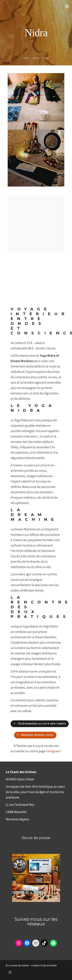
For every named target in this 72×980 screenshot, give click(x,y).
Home (26, 58)
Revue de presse (36, 838)
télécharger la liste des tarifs (42, 724)
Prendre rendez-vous (37, 735)
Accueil (36, 58)
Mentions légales (17, 819)
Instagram (53, 751)
